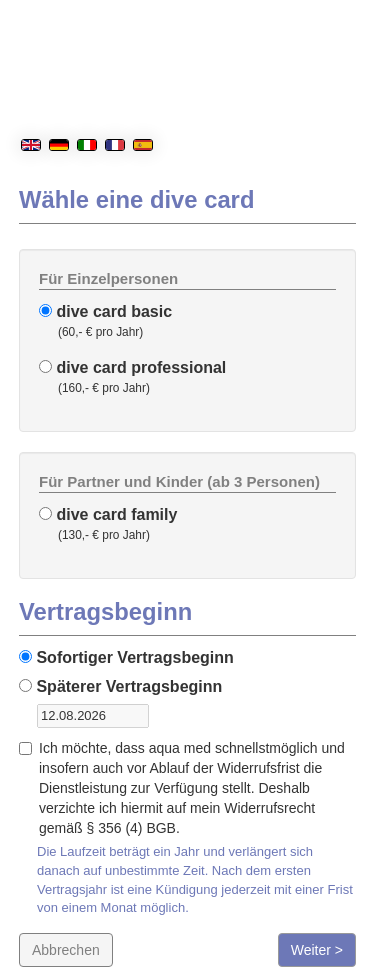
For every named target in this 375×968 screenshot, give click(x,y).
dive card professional (132, 367)
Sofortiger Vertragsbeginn (126, 657)
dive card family (108, 514)
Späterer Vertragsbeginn (120, 686)
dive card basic (105, 311)
